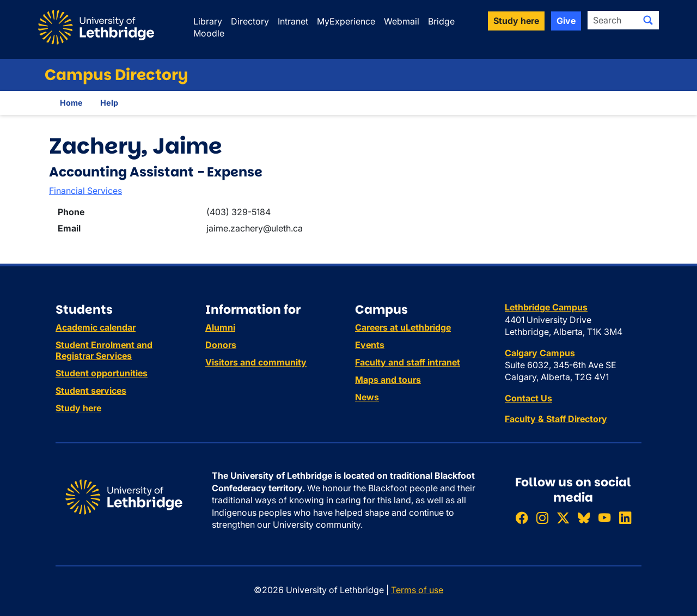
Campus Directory (116, 75)
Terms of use (417, 590)
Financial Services (85, 191)
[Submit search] (648, 20)
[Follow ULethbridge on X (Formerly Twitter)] (563, 518)
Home (71, 103)
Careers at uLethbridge (403, 327)
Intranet (293, 21)
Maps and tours (388, 380)
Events (370, 345)
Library (208, 21)
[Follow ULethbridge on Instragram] (542, 518)
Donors (221, 345)
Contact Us (528, 398)
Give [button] (566, 21)
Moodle (209, 33)
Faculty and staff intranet (408, 362)
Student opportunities (102, 373)
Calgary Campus (540, 353)
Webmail (402, 21)
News (367, 397)
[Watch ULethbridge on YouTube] (604, 518)
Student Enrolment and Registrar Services (104, 350)
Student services (91, 391)
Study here (78, 408)
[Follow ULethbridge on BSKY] (584, 518)
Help (109, 103)
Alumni (220, 327)
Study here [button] (516, 21)
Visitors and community (256, 362)
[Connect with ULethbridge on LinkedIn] (625, 518)
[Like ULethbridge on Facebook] (522, 518)
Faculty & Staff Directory (556, 419)
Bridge (441, 21)
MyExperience (346, 21)
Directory (250, 21)
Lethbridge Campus (546, 307)
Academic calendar (96, 327)
